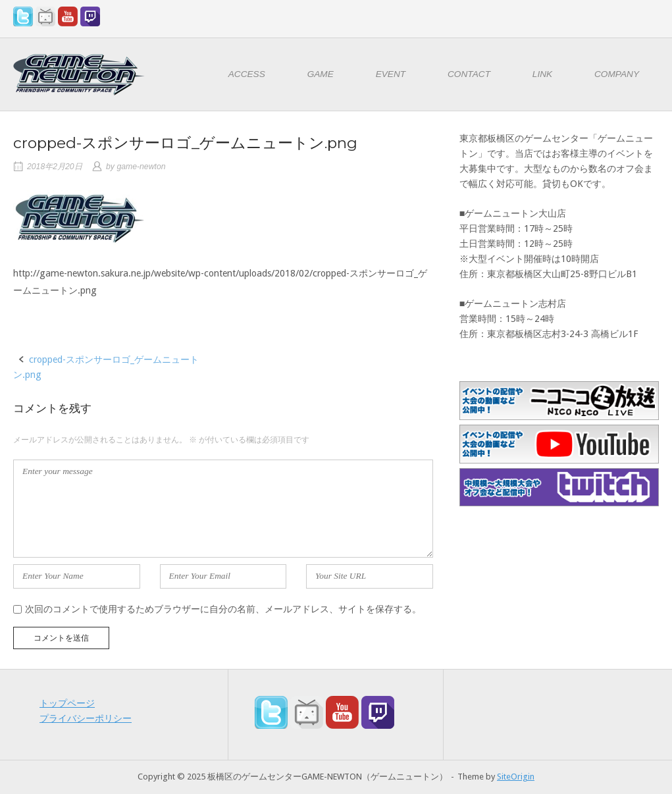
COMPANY (617, 74)
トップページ (67, 703)
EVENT (391, 74)
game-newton (141, 167)
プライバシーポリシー (86, 718)
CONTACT (469, 74)
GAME (321, 74)
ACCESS (247, 74)
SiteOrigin (516, 777)
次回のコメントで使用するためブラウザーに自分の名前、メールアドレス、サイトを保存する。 (223, 609)
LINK (542, 74)
